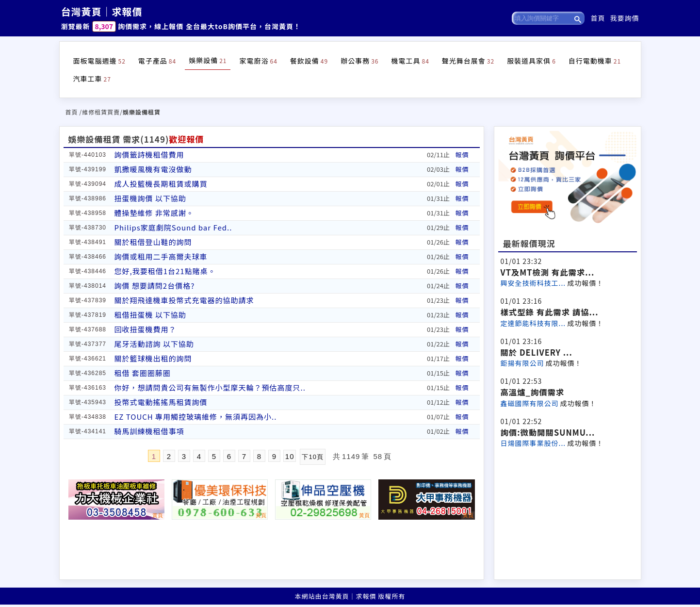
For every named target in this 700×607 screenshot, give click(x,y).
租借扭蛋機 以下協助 (150, 315)
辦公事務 (359, 61)
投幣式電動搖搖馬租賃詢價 (161, 402)
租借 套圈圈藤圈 (143, 373)
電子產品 (157, 61)
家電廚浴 (258, 61)
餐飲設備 (309, 61)
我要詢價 (625, 18)
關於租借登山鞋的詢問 (153, 242)
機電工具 (410, 61)
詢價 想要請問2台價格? (155, 286)
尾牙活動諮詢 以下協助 (154, 344)
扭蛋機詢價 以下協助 (150, 198)
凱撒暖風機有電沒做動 (153, 169)
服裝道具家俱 (531, 61)
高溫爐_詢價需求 (533, 392)
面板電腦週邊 (99, 61)
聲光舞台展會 (468, 61)
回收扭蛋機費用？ (146, 329)
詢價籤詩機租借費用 (149, 155)
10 (290, 456)
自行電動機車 (595, 61)
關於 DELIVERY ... (537, 352)
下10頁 (312, 457)
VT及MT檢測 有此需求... (548, 272)
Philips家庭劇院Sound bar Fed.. (173, 227)
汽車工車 (92, 79)
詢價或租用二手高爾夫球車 (161, 256)
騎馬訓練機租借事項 (149, 431)
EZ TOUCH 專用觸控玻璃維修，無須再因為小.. (196, 417)
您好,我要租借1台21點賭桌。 (165, 271)
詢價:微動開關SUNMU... (548, 432)
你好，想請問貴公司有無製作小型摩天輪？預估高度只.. (210, 387)
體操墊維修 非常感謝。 (154, 213)
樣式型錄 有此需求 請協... (550, 312)
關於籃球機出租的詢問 (153, 358)
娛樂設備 (208, 60)
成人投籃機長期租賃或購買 (161, 184)
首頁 (598, 18)
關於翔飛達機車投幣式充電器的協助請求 (184, 300)
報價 (462, 155)
